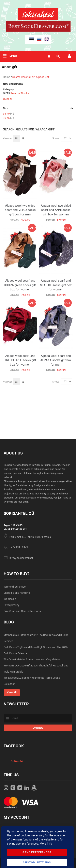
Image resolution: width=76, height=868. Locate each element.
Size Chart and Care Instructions (22, 611)
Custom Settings (37, 862)
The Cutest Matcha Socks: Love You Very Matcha (32, 659)
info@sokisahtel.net (21, 558)
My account (69, 56)
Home (7, 77)
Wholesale (10, 599)
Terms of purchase (15, 587)
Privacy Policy (11, 605)
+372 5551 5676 (19, 547)
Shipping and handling (17, 593)
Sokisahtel (17, 761)
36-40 (9, 114)
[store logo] (38, 15)
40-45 (9, 118)
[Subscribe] (38, 728)
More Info (46, 844)
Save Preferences (37, 852)
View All (12, 692)
